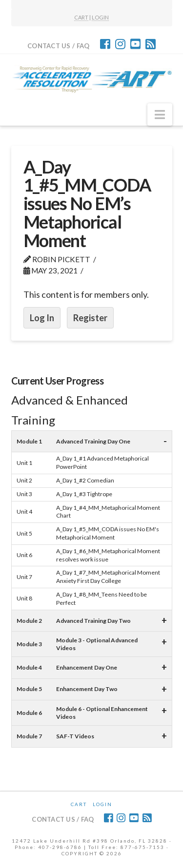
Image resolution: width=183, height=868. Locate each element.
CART (81, 17)
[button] (160, 115)
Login (102, 804)
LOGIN (100, 17)
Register (90, 318)
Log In (42, 318)
